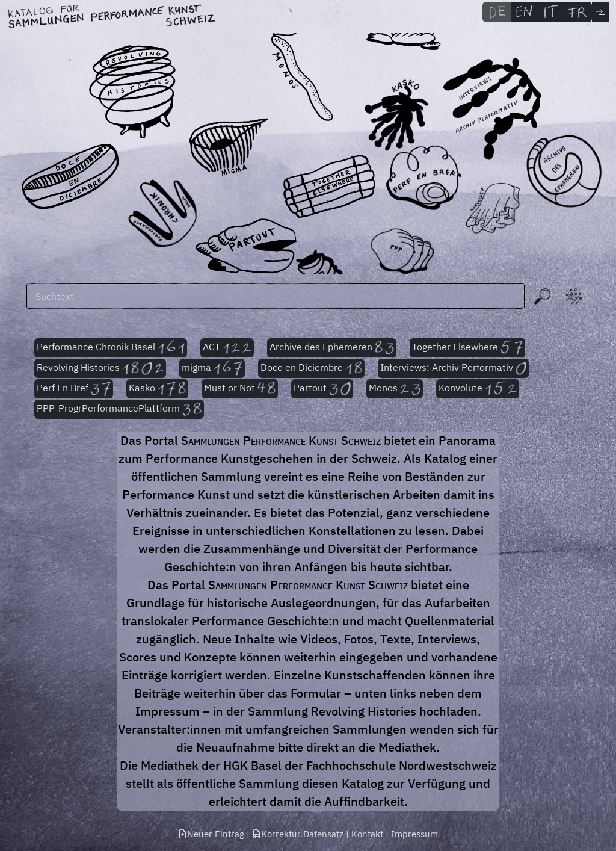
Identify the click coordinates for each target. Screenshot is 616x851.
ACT (227, 348)
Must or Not (240, 389)
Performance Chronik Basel (111, 348)
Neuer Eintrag (211, 834)
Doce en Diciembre (311, 368)
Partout (322, 389)
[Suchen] (276, 296)
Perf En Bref (74, 389)
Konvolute (478, 389)
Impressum (414, 834)
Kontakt (367, 834)
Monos (394, 389)
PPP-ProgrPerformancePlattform (119, 409)
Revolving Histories (100, 368)
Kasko (157, 389)
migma (212, 368)
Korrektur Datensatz (298, 834)
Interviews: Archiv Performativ (453, 368)
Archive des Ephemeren (332, 348)
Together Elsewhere (468, 348)
